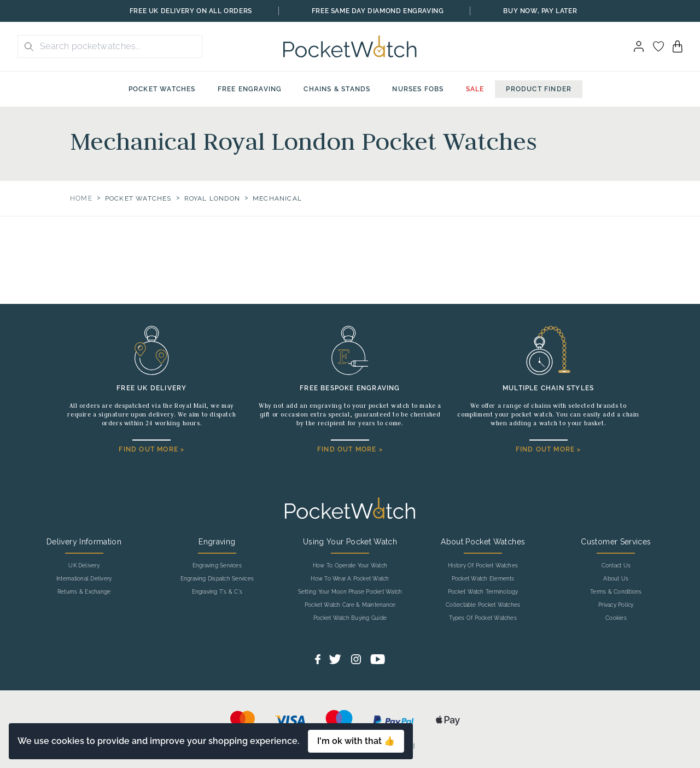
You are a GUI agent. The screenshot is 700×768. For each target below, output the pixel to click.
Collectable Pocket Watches (483, 605)
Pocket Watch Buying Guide (350, 618)
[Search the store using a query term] (118, 46)
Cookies (616, 618)
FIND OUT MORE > (151, 449)
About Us (616, 579)
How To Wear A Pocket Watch (350, 579)
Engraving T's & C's (217, 592)
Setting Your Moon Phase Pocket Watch (350, 592)
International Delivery (84, 579)
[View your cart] (678, 46)
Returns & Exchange (84, 592)
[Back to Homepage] (350, 46)
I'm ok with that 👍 (356, 741)
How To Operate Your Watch (350, 566)
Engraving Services (217, 566)
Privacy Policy (616, 605)
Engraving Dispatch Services (217, 579)
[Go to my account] (658, 46)
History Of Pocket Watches (483, 566)
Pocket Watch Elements (483, 579)
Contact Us (616, 566)
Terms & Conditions (616, 592)
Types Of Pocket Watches (483, 618)
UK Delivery (84, 566)
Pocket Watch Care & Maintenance (350, 605)
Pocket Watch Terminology (483, 592)
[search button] (26, 46)
